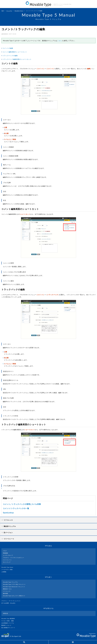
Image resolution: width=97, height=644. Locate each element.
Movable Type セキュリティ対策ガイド (14, 596)
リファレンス (7, 591)
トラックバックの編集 (10, 56)
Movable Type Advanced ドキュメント (14, 587)
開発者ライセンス (7, 625)
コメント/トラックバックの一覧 (16, 508)
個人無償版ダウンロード (9, 628)
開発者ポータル (7, 589)
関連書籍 (5, 553)
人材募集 (5, 572)
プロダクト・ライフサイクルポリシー (14, 558)
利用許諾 (5, 613)
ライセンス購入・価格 (8, 621)
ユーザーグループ (8, 555)
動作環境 (5, 593)
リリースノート (7, 560)
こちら (59, 41)
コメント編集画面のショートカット (15, 52)
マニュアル (9, 11)
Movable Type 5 (19, 11)
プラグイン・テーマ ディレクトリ (12, 601)
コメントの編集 (8, 48)
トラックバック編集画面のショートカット (17, 59)
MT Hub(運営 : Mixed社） (10, 603)
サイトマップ (7, 562)
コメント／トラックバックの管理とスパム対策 (22, 504)
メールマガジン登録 (8, 570)
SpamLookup (8, 513)
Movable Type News (8, 567)
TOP (3, 11)
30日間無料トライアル (9, 623)
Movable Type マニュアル (10, 582)
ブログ (5, 551)
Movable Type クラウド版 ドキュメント (14, 584)
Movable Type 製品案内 (9, 619)
